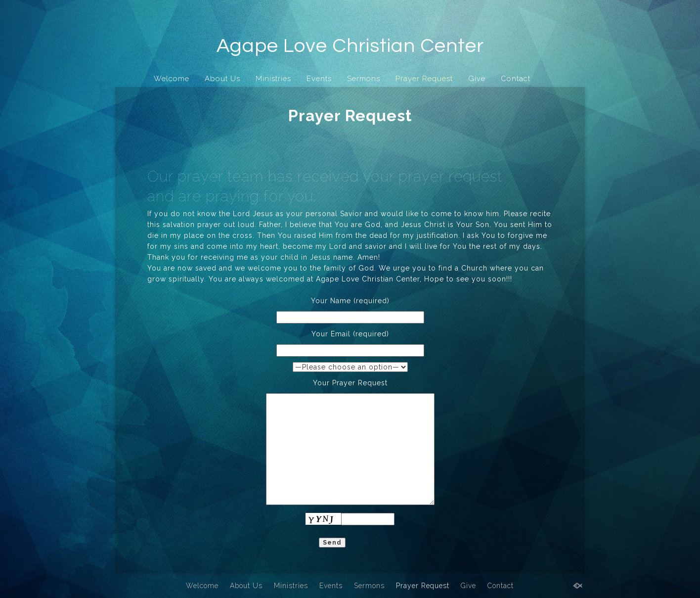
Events (319, 79)
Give (477, 79)
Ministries (273, 79)
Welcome (172, 79)
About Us (222, 79)
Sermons (364, 79)
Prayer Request (424, 79)
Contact (516, 79)
